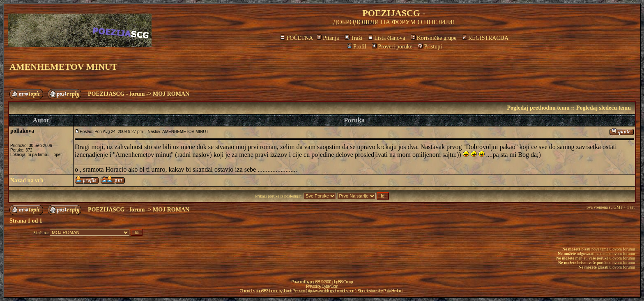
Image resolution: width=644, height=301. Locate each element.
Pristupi (430, 47)
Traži (354, 38)
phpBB (315, 282)
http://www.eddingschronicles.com (331, 291)
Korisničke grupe (434, 38)
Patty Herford (393, 291)
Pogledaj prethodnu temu (538, 108)
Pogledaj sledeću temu (604, 108)
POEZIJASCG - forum (116, 94)
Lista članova (386, 38)
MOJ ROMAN (171, 94)
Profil (357, 47)
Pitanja (328, 38)
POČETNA (296, 38)
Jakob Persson (294, 291)
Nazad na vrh (27, 180)
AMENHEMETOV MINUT (63, 67)
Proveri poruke (392, 47)
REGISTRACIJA (485, 38)
